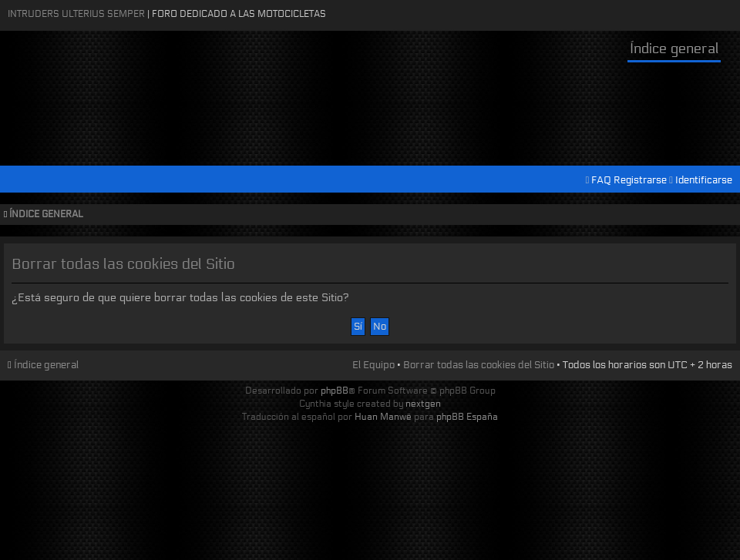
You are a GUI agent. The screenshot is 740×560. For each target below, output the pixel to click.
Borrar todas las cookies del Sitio (479, 365)
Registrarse (640, 180)
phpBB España (467, 416)
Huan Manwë (383, 416)
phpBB (335, 390)
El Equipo (373, 365)
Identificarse (704, 180)
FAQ (601, 180)
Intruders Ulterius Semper (76, 13)
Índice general (674, 49)
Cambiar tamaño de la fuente (725, 215)
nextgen (423, 403)
